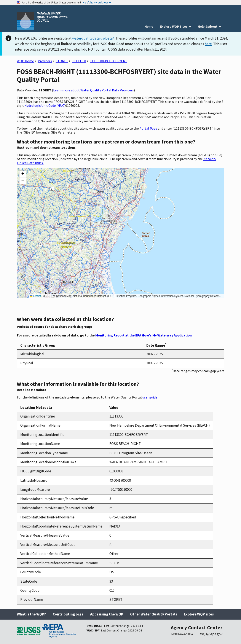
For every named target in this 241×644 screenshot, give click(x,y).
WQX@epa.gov (211, 634)
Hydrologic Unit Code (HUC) (45, 105)
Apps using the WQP (107, 614)
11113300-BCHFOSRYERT (109, 61)
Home (149, 26)
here (208, 44)
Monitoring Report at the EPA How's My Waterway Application (144, 335)
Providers (45, 61)
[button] (23, 174)
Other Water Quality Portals (154, 614)
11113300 (79, 61)
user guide (150, 397)
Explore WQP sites (199, 614)
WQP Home (25, 61)
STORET (62, 61)
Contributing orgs (68, 614)
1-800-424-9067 (182, 634)
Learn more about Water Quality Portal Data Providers (93, 90)
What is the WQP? (31, 614)
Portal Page (148, 128)
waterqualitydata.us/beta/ (93, 38)
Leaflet (35, 296)
